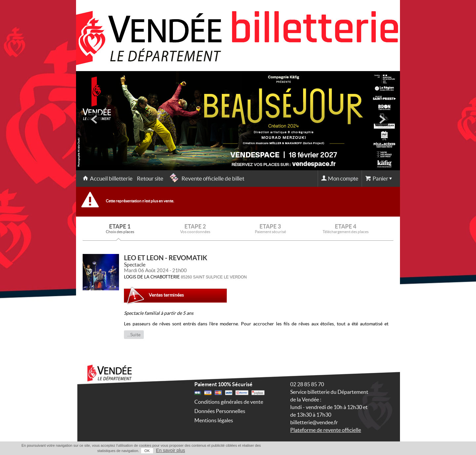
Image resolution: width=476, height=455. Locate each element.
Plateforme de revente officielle (326, 430)
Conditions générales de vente (229, 402)
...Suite (134, 335)
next (381, 119)
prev (95, 119)
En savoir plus (171, 450)
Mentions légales (214, 420)
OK (147, 451)
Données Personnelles (220, 411)
